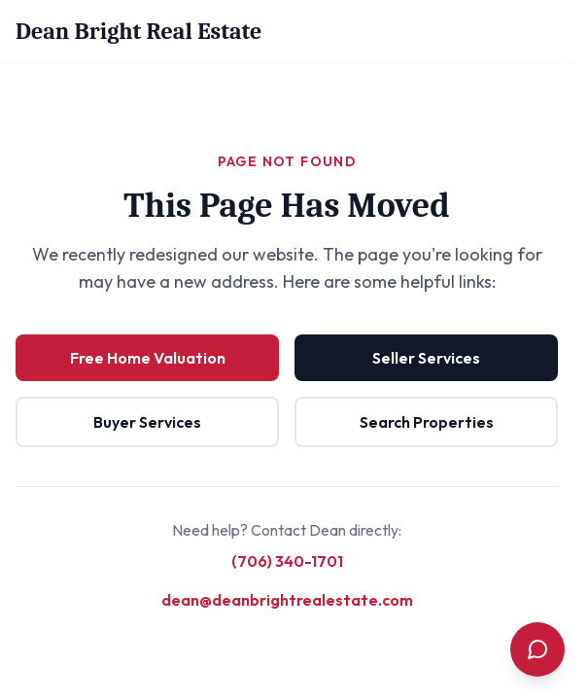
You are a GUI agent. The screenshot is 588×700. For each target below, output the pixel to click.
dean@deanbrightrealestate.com (287, 600)
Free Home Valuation (148, 358)
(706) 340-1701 (287, 561)
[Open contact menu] (537, 649)
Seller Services (426, 358)
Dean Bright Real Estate (138, 31)
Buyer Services (147, 422)
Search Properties (427, 422)
